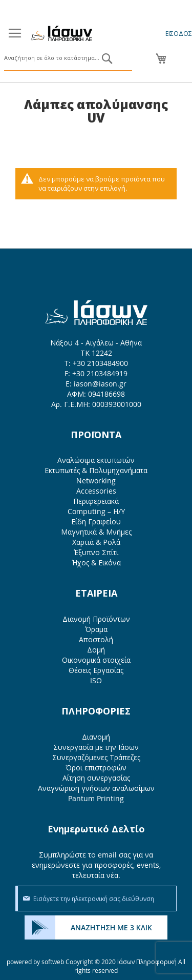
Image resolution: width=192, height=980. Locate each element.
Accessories (96, 491)
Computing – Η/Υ (96, 511)
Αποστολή (96, 639)
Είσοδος (179, 33)
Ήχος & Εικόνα (96, 563)
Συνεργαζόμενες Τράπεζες (96, 757)
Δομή (96, 650)
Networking (96, 481)
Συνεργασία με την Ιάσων (96, 747)
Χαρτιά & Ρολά (96, 542)
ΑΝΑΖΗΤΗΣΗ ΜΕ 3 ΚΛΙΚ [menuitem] (111, 927)
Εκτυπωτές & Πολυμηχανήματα (96, 470)
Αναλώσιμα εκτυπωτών (96, 460)
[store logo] (61, 33)
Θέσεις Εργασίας (96, 670)
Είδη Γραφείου (96, 522)
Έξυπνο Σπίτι (96, 552)
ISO (96, 680)
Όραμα (96, 629)
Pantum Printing (96, 798)
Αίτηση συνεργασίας (96, 778)
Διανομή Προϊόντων (96, 619)
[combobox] (68, 58)
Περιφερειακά (96, 501)
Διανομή (96, 737)
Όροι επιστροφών (96, 768)
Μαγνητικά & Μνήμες (96, 532)
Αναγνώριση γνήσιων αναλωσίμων (96, 788)
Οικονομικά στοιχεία (96, 660)
